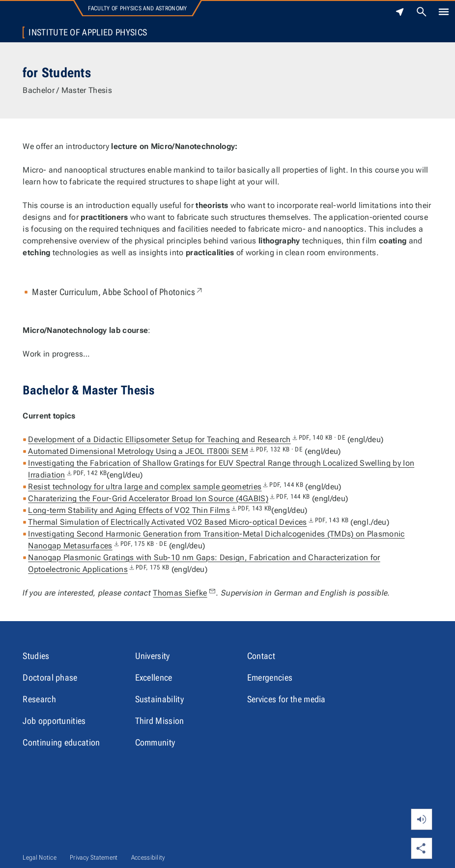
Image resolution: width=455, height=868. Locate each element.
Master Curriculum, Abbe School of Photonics (118, 292)
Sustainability (159, 699)
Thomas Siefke (185, 593)
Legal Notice (40, 857)
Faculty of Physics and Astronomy (137, 8)
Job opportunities (54, 721)
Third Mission (160, 721)
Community (155, 742)
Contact (261, 656)
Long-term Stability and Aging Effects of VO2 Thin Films (150, 510)
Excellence (154, 677)
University (153, 656)
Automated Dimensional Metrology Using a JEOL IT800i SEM (165, 451)
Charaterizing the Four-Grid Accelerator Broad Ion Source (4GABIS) (169, 498)
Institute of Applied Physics (88, 32)
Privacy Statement (94, 857)
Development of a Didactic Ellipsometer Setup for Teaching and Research (187, 439)
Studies (36, 656)
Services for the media (286, 699)
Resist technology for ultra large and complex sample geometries (166, 487)
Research (39, 699)
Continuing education (61, 742)
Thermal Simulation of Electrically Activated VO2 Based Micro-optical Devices (188, 522)
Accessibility (148, 857)
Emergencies (270, 677)
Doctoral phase (50, 677)
